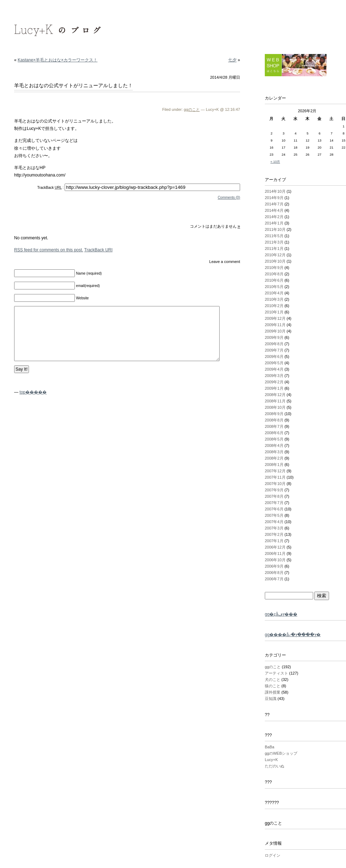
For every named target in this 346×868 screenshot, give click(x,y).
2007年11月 (275, 477)
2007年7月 (274, 503)
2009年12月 (275, 318)
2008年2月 (274, 458)
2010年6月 (274, 280)
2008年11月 (275, 401)
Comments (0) (229, 197)
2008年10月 (275, 407)
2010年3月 (274, 299)
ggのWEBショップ (281, 753)
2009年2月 (274, 382)
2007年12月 (275, 471)
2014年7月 (274, 204)
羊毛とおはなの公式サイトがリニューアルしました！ (73, 85)
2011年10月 (275, 229)
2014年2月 (274, 217)
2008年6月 (274, 433)
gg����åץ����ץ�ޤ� (293, 635)
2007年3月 (274, 528)
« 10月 (275, 162)
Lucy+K (271, 760)
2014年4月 (274, 210)
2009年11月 (275, 325)
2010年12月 (275, 255)
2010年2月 (274, 306)
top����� (33, 392)
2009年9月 (274, 337)
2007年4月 (274, 522)
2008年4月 (274, 445)
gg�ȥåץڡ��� (281, 614)
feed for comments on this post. (49, 250)
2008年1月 (274, 465)
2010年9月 (274, 268)
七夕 (232, 60)
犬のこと (273, 680)
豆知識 (271, 699)
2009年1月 (274, 388)
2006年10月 (275, 560)
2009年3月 (274, 376)
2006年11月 (275, 553)
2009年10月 (275, 331)
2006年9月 (274, 566)
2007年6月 (274, 509)
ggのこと (192, 109)
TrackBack (99, 250)
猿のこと (273, 686)
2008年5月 (274, 439)
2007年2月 (274, 534)
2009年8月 (274, 344)
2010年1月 (274, 312)
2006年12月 (275, 547)
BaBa (270, 747)
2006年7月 (274, 579)
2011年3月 (274, 242)
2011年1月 (274, 249)
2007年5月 (274, 515)
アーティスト (276, 673)
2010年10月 (275, 261)
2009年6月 (274, 357)
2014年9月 (274, 198)
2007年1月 (274, 541)
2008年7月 (274, 426)
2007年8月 (274, 496)
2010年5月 (274, 287)
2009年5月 (274, 363)
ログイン (273, 855)
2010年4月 (274, 293)
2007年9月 (274, 490)
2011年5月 (274, 236)
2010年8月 (274, 274)
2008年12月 (275, 395)
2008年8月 (274, 420)
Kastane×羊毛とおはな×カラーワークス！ (58, 60)
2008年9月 (274, 414)
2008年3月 (274, 452)
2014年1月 (274, 223)
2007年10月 (275, 484)
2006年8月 (274, 573)
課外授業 (273, 692)
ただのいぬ (275, 766)
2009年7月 (274, 350)
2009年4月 (274, 369)
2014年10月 (275, 191)
